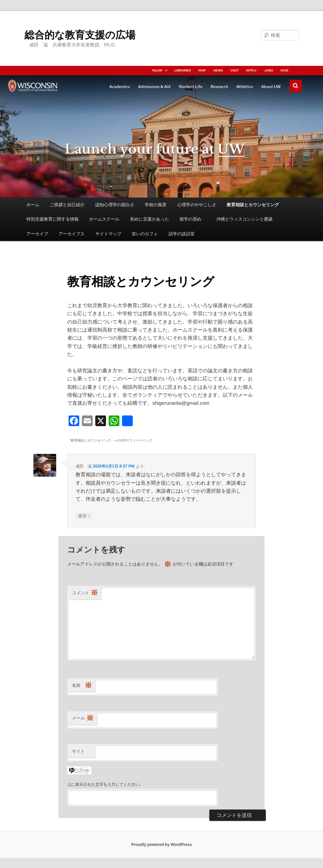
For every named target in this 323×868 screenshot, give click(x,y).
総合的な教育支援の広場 (80, 35)
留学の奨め (193, 219)
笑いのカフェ (145, 234)
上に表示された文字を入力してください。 (105, 784)
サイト (78, 751)
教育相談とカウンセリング (253, 205)
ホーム (33, 205)
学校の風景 (156, 205)
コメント (85, 593)
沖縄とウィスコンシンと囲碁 (245, 219)
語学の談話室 (182, 234)
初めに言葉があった (150, 219)
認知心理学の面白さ (115, 205)
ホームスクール (104, 219)
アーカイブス (72, 234)
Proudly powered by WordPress (161, 845)
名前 (82, 686)
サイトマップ (108, 234)
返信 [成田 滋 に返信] (84, 516)
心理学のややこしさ (197, 205)
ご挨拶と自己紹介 (67, 205)
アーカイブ (37, 234)
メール (83, 718)
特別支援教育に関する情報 (52, 219)
